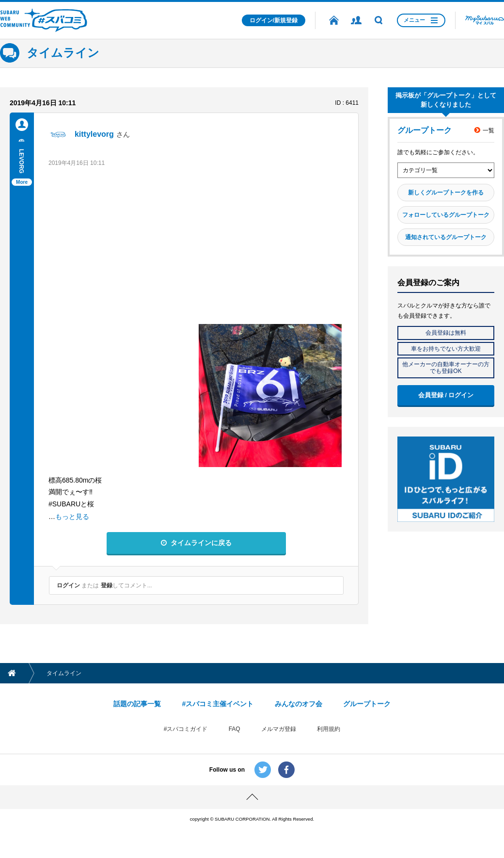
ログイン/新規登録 (274, 20)
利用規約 (329, 729)
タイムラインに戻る (201, 543)
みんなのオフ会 (299, 704)
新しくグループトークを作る (446, 193)
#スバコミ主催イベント (218, 704)
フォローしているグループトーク (446, 215)
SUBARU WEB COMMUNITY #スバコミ (44, 20)
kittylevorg (94, 134)
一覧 (488, 130)
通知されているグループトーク (446, 237)
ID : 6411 (347, 103)
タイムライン (63, 53)
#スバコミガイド (186, 729)
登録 (107, 585)
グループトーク (367, 704)
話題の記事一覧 (137, 704)
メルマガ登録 (279, 729)
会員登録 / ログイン (446, 395)
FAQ (235, 729)
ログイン (68, 585)
